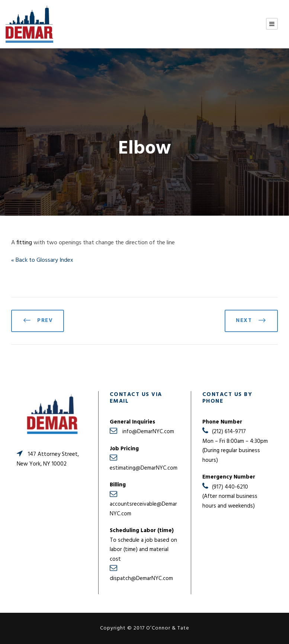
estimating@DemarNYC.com (144, 468)
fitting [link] (24, 243)
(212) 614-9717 (229, 432)
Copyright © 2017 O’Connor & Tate (145, 628)
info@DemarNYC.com (148, 432)
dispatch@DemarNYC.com (141, 579)
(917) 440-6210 (230, 487)
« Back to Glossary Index (42, 260)
